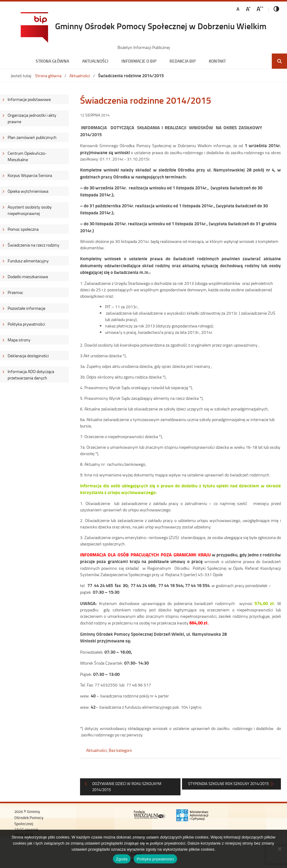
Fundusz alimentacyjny (28, 261)
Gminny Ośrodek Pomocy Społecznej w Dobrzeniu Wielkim (161, 26)
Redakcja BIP (183, 61)
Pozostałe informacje (26, 308)
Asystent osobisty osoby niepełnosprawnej (30, 210)
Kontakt (217, 61)
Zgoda (122, 859)
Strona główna (52, 61)
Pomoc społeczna (23, 229)
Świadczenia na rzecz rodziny (33, 245)
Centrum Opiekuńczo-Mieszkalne (27, 156)
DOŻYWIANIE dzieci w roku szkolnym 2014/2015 (127, 787)
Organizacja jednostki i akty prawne (32, 118)
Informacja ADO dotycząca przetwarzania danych (31, 375)
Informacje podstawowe (29, 99)
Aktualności (95, 61)
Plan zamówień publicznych (32, 137)
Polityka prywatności (26, 324)
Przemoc (15, 292)
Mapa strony (19, 340)
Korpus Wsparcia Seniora (30, 175)
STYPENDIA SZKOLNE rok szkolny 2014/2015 (228, 783)
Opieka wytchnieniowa (28, 191)
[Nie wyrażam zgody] (279, 849)
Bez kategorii (120, 750)
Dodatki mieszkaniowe (28, 277)
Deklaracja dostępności (28, 356)
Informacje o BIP (139, 61)
